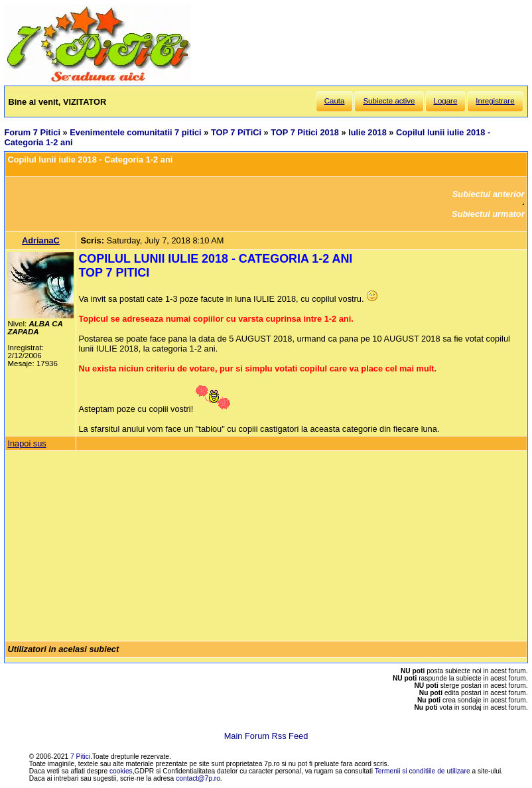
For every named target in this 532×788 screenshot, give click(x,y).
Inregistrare (495, 101)
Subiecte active (389, 101)
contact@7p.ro (198, 778)
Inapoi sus (27, 443)
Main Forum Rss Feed (266, 736)
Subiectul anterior (489, 194)
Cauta (335, 101)
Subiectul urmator (488, 214)
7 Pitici (80, 756)
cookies (121, 771)
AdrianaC (41, 240)
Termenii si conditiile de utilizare (423, 771)
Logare (446, 101)
